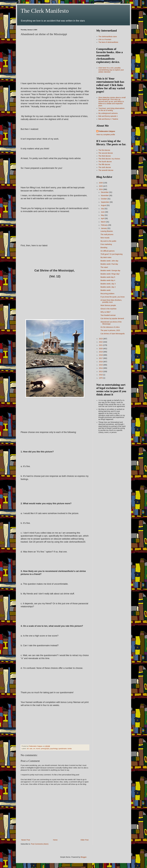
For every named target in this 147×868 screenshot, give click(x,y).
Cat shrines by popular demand (112, 318)
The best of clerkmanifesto (108, 42)
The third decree (105, 156)
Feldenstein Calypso (107, 131)
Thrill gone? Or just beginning (112, 254)
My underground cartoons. (108, 113)
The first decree (104, 150)
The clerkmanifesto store (108, 37)
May (103, 215)
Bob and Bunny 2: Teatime (108, 119)
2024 (101, 189)
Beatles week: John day (109, 261)
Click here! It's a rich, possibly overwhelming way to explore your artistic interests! (111, 70)
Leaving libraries (107, 231)
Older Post (85, 840)
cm (34, 749)
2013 (101, 371)
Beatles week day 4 (108, 280)
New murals (105, 238)
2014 (101, 368)
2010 (101, 375)
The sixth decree (105, 167)
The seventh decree (106, 170)
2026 (101, 183)
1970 (101, 378)
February (104, 225)
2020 (101, 349)
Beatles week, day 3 (108, 284)
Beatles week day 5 (108, 277)
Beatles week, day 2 (108, 287)
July (103, 209)
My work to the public (108, 241)
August (104, 205)
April (103, 218)
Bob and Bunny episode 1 (108, 116)
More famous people (108, 305)
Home (55, 840)
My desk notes (106, 257)
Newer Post (26, 840)
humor (38, 749)
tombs (70, 749)
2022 (101, 342)
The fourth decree (105, 162)
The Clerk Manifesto (45, 11)
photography (45, 749)
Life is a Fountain (105, 39)
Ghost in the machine (108, 309)
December (105, 192)
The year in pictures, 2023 (110, 330)
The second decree (106, 153)
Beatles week (106, 290)
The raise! (104, 267)
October (104, 199)
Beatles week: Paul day (109, 264)
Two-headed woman (108, 315)
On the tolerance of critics (110, 327)
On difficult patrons (107, 251)
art (28, 749)
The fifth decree (104, 164)
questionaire (63, 749)
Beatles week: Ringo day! (110, 274)
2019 (101, 352)
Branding (104, 248)
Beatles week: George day (110, 270)
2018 (101, 355)
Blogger (84, 857)
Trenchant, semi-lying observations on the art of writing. (112, 109)
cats (31, 749)
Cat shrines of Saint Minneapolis (113, 334)
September (105, 202)
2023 (101, 339)
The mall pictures (107, 234)
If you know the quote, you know (113, 297)
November (105, 195)
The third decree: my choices (109, 159)
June (103, 212)
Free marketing (106, 244)
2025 (101, 186)
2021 (101, 345)
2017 (101, 358)
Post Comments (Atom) (40, 844)
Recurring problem (107, 294)
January (104, 228)
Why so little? (106, 312)
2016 (101, 362)
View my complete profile (106, 135)
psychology (54, 749)
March (103, 222)
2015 (101, 365)
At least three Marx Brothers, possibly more (111, 301)
